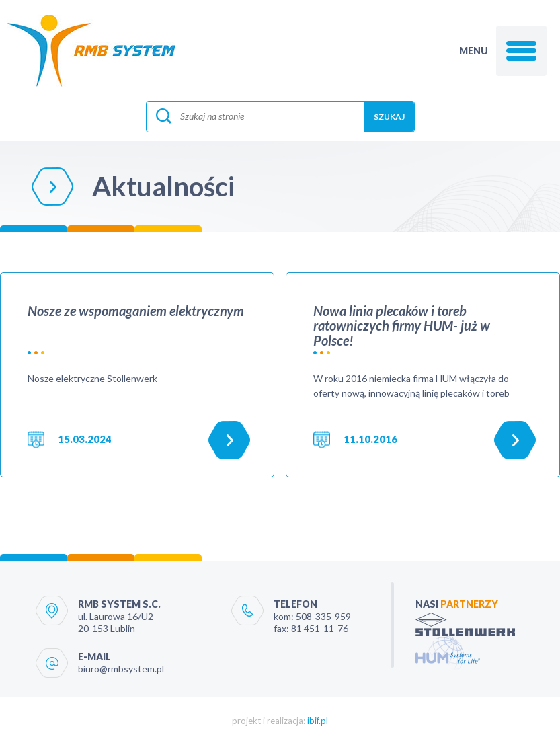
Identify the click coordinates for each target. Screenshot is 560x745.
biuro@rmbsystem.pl (121, 669)
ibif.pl (318, 721)
